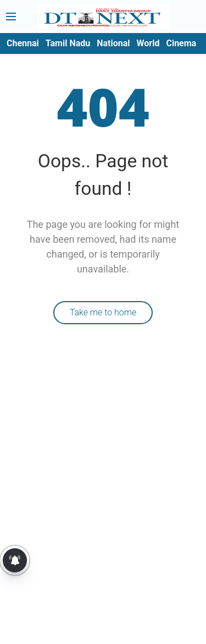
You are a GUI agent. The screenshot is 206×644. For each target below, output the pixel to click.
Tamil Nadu (68, 43)
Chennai (23, 43)
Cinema (181, 43)
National (113, 43)
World (148, 43)
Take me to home (103, 312)
